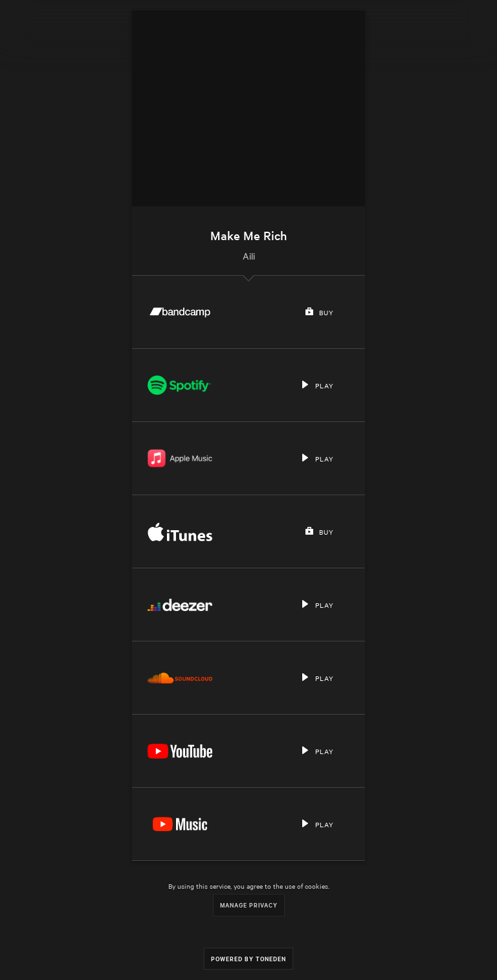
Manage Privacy (249, 905)
